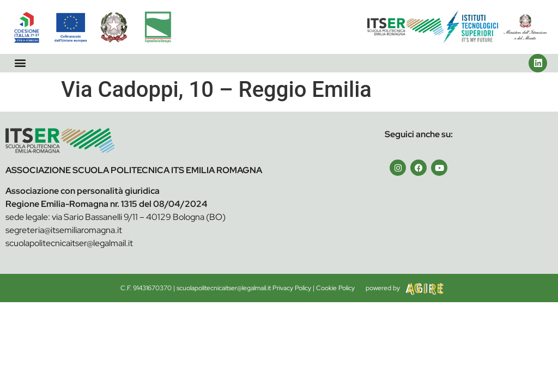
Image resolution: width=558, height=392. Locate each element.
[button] (20, 63)
